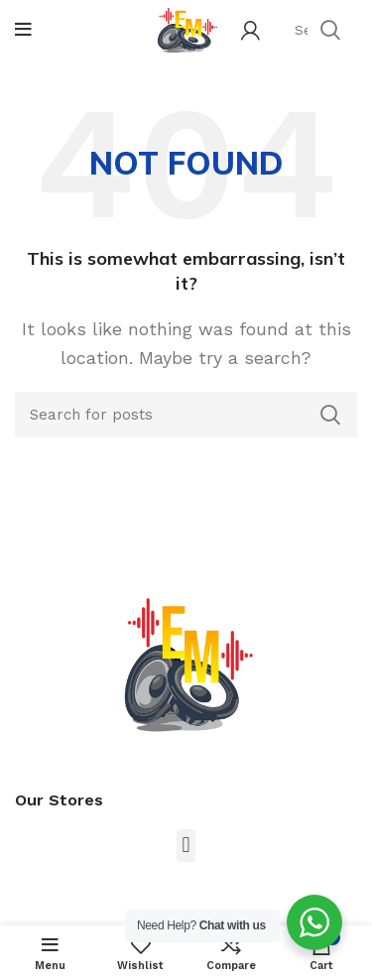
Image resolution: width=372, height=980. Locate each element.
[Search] (186, 415)
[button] (186, 846)
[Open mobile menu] (23, 30)
